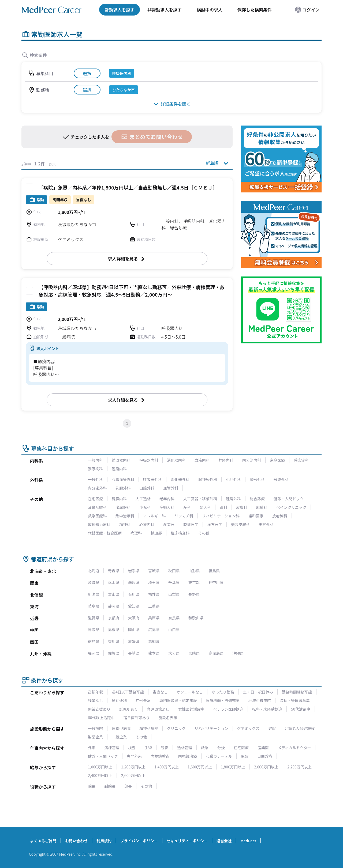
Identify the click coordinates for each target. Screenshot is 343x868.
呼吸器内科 (149, 460)
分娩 (221, 748)
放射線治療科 (99, 524)
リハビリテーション (211, 728)
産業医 (169, 524)
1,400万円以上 (167, 767)
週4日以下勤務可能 (128, 692)
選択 (87, 73)
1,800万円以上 (233, 767)
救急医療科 (97, 516)
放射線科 (280, 516)
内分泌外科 (97, 488)
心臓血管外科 (123, 479)
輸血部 (156, 533)
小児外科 (233, 479)
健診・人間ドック (289, 499)
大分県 (174, 653)
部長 (128, 786)
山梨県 (174, 594)
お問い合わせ (76, 841)
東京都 (194, 582)
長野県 (194, 594)
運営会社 (224, 841)
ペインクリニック (291, 507)
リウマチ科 (184, 516)
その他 (204, 533)
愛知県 (134, 606)
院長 (92, 786)
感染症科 (301, 460)
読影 (165, 748)
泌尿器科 (123, 507)
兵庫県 (154, 618)
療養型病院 (121, 728)
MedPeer (248, 841)
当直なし (160, 692)
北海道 (94, 571)
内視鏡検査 (160, 756)
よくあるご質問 (43, 841)
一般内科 (95, 460)
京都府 (114, 618)
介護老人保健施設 (300, 728)
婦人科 (205, 507)
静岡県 (114, 606)
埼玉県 (154, 582)
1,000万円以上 (100, 767)
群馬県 (134, 582)
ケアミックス (248, 728)
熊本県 (154, 653)
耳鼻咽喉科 (97, 507)
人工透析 (143, 499)
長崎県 (134, 653)
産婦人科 (167, 507)
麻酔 (245, 756)
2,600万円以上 (133, 775)
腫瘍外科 (233, 499)
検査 (132, 748)
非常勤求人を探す (165, 10)
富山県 (114, 594)
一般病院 (95, 728)
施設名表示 (168, 718)
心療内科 (147, 524)
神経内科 (226, 460)
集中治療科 (125, 516)
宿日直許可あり (137, 718)
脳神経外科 (208, 479)
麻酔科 (262, 507)
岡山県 (134, 630)
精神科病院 (149, 728)
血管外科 (171, 488)
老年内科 (167, 499)
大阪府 (134, 618)
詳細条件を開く (171, 104)
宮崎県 (194, 653)
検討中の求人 (210, 10)
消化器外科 (180, 479)
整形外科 (257, 479)
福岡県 (94, 653)
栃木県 (114, 582)
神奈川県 (216, 582)
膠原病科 (95, 469)
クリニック (176, 728)
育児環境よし (158, 709)
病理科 (136, 533)
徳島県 (94, 641)
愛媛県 (134, 641)
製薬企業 (95, 737)
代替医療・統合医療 (105, 533)
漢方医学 (215, 524)
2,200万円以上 (299, 767)
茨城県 (94, 582)
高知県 (154, 641)
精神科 (125, 524)
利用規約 (104, 841)
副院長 (110, 786)
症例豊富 (143, 700)
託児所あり (129, 709)
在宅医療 (95, 499)
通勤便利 (119, 700)
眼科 (223, 507)
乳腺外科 (123, 488)
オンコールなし (190, 692)
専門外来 (134, 756)
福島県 (214, 571)
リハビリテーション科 (221, 516)
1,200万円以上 (133, 767)
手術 (148, 748)
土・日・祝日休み (258, 692)
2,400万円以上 (100, 775)
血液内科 (202, 460)
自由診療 (265, 756)
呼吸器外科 (152, 479)
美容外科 (266, 524)
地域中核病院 (260, 700)
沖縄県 (238, 653)
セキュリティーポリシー (187, 841)
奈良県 (174, 618)
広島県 (154, 630)
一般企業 (119, 737)
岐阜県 (94, 606)
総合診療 (257, 499)
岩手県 (134, 571)
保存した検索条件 (255, 10)
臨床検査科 (180, 533)
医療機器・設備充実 (223, 700)
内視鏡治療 (188, 756)
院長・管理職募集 (295, 700)
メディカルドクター (294, 748)
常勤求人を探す (120, 10)
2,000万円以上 (266, 767)
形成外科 (281, 479)
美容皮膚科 (240, 524)
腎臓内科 (119, 499)
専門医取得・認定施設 (178, 700)
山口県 (174, 630)
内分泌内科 (252, 460)
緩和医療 (256, 516)
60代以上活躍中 (101, 718)
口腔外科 (147, 488)
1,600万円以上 (200, 767)
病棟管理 (112, 748)
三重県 (154, 606)
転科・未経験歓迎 (267, 709)
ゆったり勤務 (223, 692)
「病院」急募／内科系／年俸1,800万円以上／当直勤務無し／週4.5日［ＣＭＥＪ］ (128, 187)
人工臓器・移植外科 (200, 499)
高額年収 (95, 692)
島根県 (114, 630)
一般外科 (95, 479)
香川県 (114, 641)
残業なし (95, 700)
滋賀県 (94, 618)
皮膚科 (242, 507)
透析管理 (185, 748)
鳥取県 (94, 630)
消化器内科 (176, 460)
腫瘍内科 (119, 469)
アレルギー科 (154, 516)
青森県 (114, 571)
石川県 (134, 594)
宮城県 (154, 571)
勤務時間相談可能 (297, 692)
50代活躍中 (301, 709)
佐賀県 (114, 653)
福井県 (154, 594)
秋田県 (174, 571)
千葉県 (174, 582)
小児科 (145, 507)
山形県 (194, 571)
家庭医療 (277, 460)
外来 (92, 748)
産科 (187, 507)
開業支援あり (99, 709)
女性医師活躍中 (191, 709)
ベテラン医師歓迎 (228, 709)
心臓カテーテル (219, 756)
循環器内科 (121, 460)
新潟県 (94, 594)
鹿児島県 (216, 653)
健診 (272, 728)
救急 (205, 748)
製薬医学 (191, 524)
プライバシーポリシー (139, 841)
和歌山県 (196, 618)
